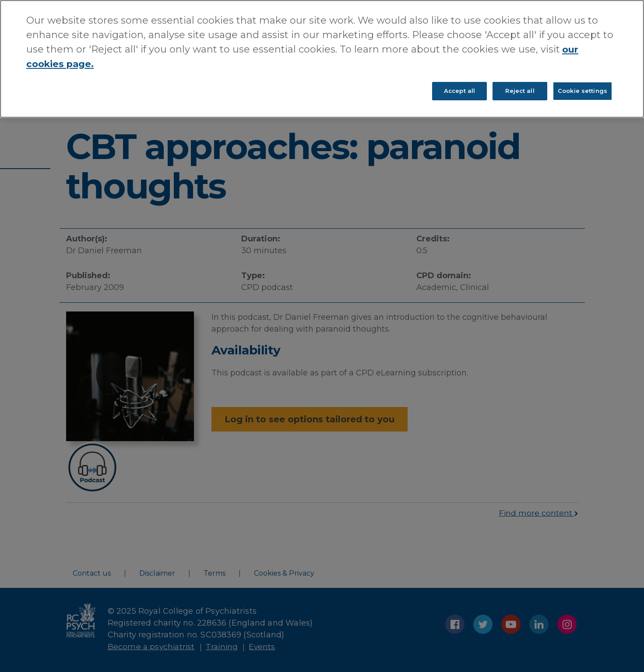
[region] (322, 60)
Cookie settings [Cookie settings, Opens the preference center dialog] (582, 92)
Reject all (520, 92)
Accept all (459, 92)
